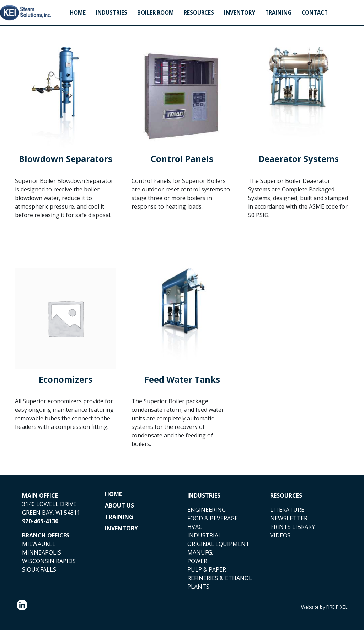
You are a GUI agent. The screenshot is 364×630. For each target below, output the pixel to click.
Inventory (240, 13)
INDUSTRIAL (204, 535)
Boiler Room (156, 13)
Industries (111, 13)
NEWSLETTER (289, 518)
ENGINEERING (207, 510)
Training (278, 13)
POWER (197, 561)
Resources (199, 13)
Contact (315, 13)
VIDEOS (280, 535)
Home (78, 13)
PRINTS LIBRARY (293, 527)
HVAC (195, 527)
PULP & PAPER (207, 569)
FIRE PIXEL (337, 607)
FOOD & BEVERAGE (213, 518)
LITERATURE (287, 510)
